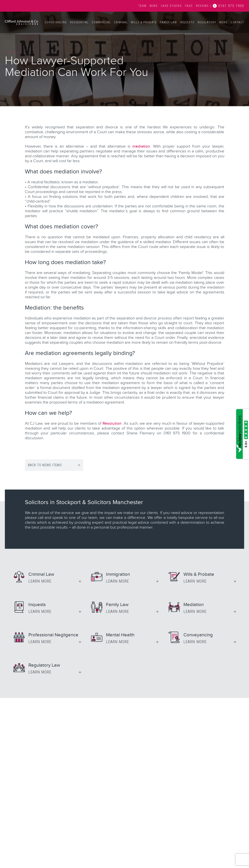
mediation (141, 146)
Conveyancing (56, 22)
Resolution (112, 423)
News (154, 6)
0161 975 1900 (231, 6)
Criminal (121, 22)
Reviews (202, 6)
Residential (79, 22)
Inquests (187, 22)
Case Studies (171, 6)
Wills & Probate (144, 22)
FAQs (189, 6)
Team (142, 6)
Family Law (168, 22)
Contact (237, 22)
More (224, 22)
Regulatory (207, 22)
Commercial (101, 22)
